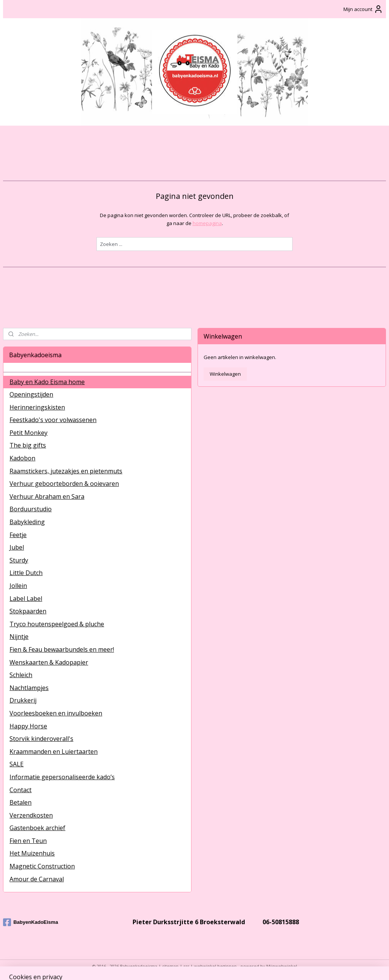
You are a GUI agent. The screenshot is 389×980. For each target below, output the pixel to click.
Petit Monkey (28, 433)
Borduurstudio (31, 509)
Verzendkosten (31, 815)
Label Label (26, 599)
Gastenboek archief (37, 828)
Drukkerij (23, 700)
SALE (17, 764)
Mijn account (363, 9)
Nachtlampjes (29, 688)
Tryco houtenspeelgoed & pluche (57, 624)
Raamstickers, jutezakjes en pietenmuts (66, 471)
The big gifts (28, 445)
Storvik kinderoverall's (41, 739)
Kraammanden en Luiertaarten (54, 752)
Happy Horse (28, 726)
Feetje (18, 535)
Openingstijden (31, 394)
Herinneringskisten (37, 407)
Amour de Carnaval (37, 879)
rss (186, 966)
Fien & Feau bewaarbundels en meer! (62, 649)
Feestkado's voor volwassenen (53, 420)
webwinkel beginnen (215, 966)
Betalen (21, 802)
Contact (21, 790)
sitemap (170, 966)
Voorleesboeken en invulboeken (56, 713)
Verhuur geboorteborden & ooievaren (64, 484)
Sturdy (19, 560)
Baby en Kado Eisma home (47, 382)
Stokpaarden (28, 611)
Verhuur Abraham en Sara (47, 496)
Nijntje (19, 637)
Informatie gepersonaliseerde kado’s (62, 777)
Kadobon (22, 458)
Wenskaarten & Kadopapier (49, 662)
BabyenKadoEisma (31, 922)
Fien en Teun (28, 841)
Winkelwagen (225, 374)
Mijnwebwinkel (282, 966)
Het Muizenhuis (32, 853)
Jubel (17, 547)
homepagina (207, 223)
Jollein (18, 586)
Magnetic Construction (42, 866)
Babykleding (27, 522)
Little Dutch (26, 573)
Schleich (21, 675)
